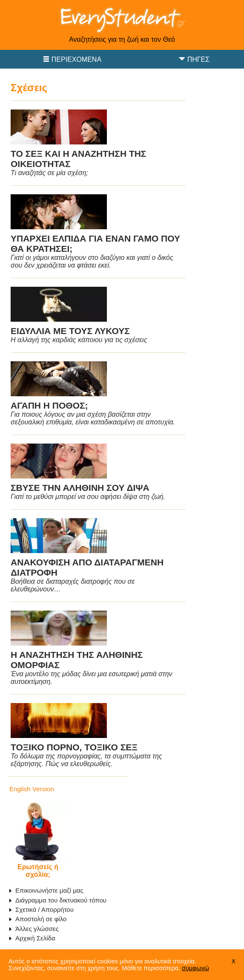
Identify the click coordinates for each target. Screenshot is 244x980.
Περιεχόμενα (76, 59)
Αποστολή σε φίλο (41, 919)
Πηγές (198, 59)
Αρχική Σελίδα (35, 938)
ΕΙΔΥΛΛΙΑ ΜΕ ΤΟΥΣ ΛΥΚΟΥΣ (70, 331)
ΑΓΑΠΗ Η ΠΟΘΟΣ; (49, 405)
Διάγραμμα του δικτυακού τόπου (61, 900)
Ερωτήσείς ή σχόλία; (38, 871)
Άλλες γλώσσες (37, 929)
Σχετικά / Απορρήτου (44, 909)
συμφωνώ (195, 968)
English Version (32, 789)
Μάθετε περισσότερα (150, 968)
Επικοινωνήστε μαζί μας (49, 890)
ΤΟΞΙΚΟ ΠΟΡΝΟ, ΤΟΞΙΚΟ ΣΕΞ (74, 747)
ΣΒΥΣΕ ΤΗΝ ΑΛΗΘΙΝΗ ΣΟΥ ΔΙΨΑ (80, 488)
